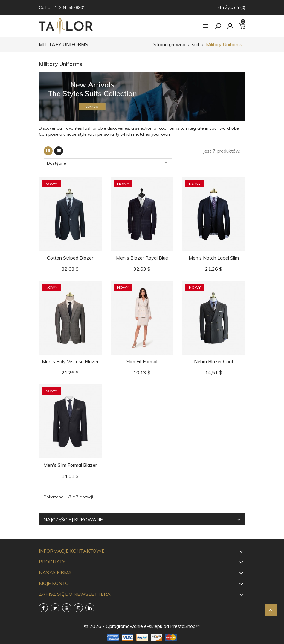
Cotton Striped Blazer (70, 258)
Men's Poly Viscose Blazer (70, 361)
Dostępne (108, 163)
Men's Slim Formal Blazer (70, 465)
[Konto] (230, 26)
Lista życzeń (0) (230, 7)
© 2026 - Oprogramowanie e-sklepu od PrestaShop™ (142, 626)
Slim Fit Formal (142, 361)
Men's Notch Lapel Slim (214, 258)
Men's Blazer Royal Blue (142, 258)
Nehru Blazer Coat (214, 361)
